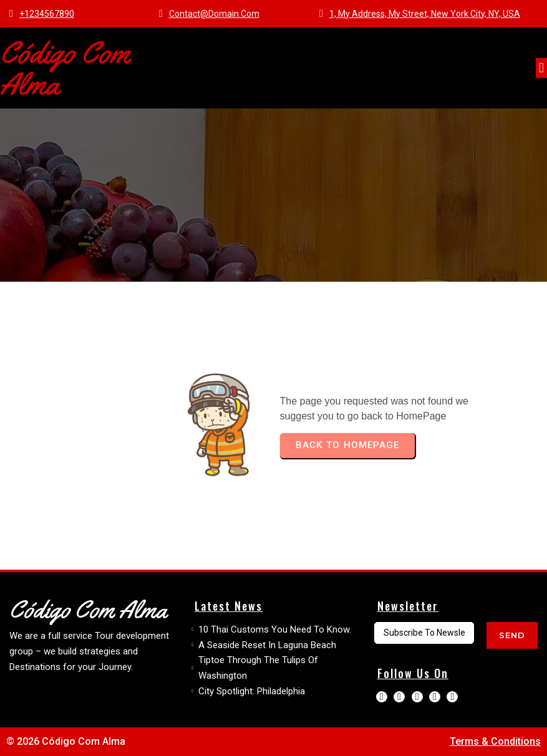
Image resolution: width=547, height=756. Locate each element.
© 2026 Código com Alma (66, 741)
